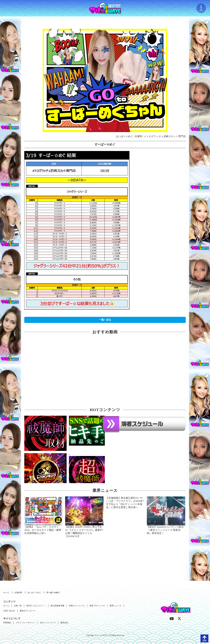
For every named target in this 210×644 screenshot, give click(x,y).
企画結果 (18, 593)
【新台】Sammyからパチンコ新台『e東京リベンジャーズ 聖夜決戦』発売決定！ (165, 530)
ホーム (6, 593)
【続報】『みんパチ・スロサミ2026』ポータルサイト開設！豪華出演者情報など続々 (43, 530)
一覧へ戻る (105, 320)
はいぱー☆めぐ (34, 593)
